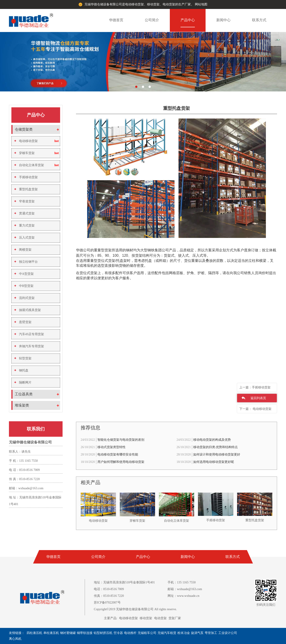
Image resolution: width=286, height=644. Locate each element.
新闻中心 (223, 20)
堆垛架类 (22, 405)
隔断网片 (23, 382)
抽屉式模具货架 (27, 310)
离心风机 (15, 639)
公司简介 (152, 20)
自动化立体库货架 (29, 165)
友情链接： (17, 633)
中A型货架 (24, 274)
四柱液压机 (34, 633)
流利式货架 (24, 298)
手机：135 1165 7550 (182, 582)
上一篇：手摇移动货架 (255, 387)
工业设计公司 (228, 633)
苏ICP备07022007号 (107, 603)
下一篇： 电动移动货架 (255, 409)
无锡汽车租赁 (167, 633)
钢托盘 (21, 370)
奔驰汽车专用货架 (29, 346)
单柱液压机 (51, 633)
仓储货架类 (24, 129)
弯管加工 (211, 633)
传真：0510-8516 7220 (109, 596)
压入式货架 (24, 238)
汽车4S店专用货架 (29, 334)
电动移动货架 (26, 141)
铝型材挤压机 (103, 633)
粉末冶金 (184, 633)
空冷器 (118, 633)
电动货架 (160, 618)
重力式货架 (24, 226)
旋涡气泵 (197, 633)
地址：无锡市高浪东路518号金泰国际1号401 (124, 582)
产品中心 (188, 20)
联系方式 (259, 20)
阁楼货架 (23, 250)
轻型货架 (23, 358)
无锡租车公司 (147, 633)
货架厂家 (175, 618)
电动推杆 (130, 633)
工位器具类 (24, 394)
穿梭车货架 (24, 153)
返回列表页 (258, 398)
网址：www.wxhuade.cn (183, 596)
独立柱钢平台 (26, 262)
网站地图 (201, 4)
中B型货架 (24, 286)
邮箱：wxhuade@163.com (185, 589)
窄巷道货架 (24, 201)
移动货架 (146, 618)
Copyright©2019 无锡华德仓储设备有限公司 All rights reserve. (135, 609)
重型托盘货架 (26, 189)
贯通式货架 (24, 213)
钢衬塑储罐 (68, 633)
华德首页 (116, 20)
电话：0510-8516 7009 (109, 589)
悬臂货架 (23, 322)
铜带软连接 (85, 633)
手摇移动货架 (26, 177)
